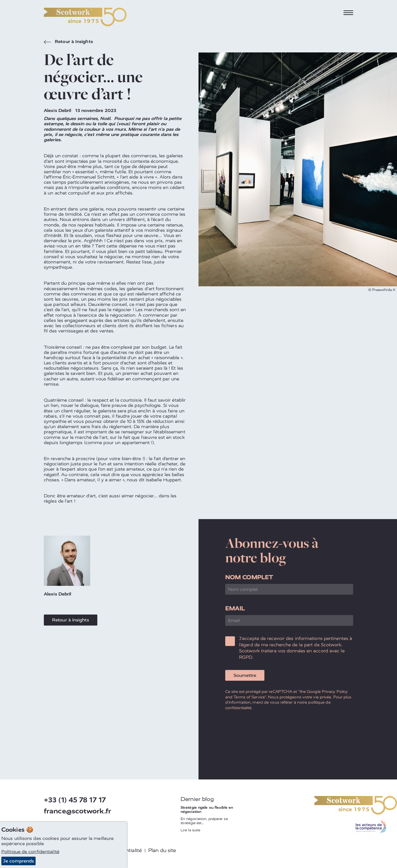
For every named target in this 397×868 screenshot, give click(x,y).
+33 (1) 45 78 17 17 (75, 800)
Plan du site (162, 850)
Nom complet (249, 577)
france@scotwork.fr (77, 811)
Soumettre (245, 675)
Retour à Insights (68, 42)
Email (235, 608)
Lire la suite (190, 830)
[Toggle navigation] (348, 13)
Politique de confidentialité (30, 852)
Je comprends (18, 861)
